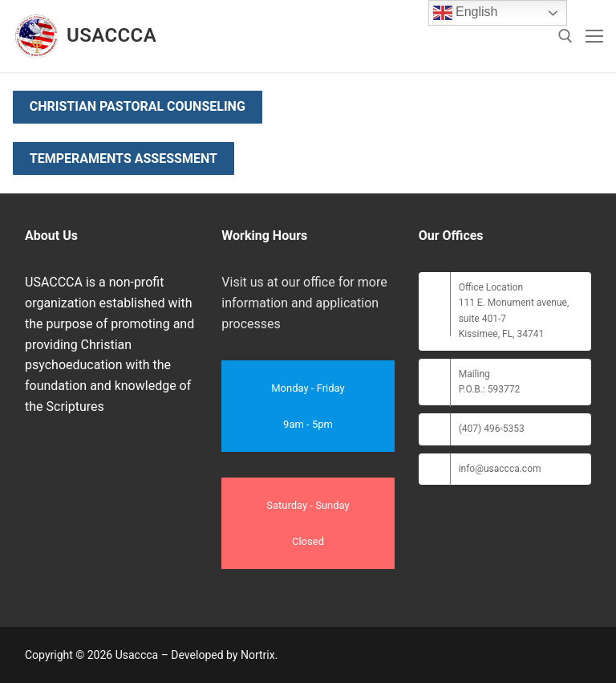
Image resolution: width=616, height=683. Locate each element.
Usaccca (111, 35)
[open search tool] (565, 36)
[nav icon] (594, 36)
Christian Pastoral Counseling (138, 106)
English (466, 13)
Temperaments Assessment (124, 159)
